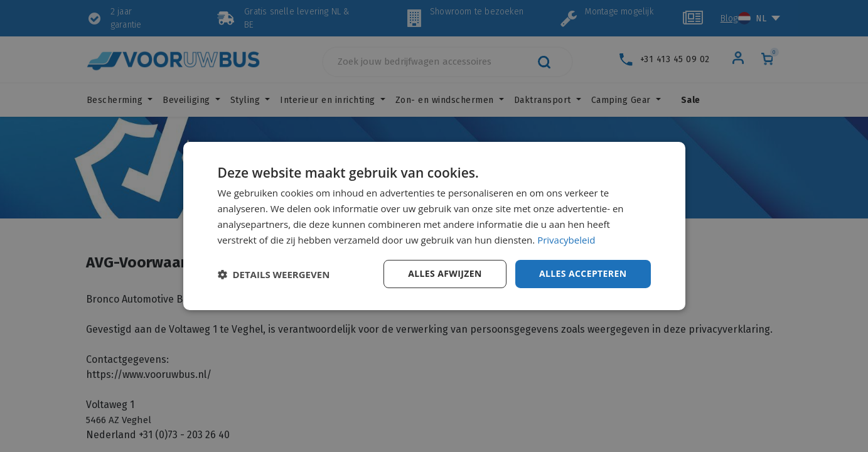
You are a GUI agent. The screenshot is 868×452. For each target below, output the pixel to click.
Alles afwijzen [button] (445, 273)
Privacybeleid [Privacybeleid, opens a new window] (566, 240)
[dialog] (434, 226)
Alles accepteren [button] (583, 273)
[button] (274, 274)
